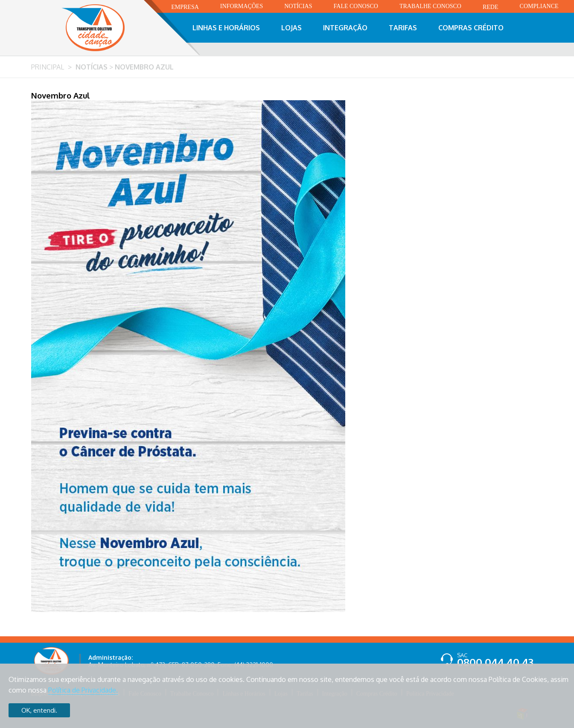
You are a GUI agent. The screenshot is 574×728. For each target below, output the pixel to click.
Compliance (539, 6)
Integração (345, 28)
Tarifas (403, 28)
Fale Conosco (356, 6)
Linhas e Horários (226, 28)
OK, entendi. (39, 710)
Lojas (291, 28)
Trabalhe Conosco (430, 6)
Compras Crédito (471, 28)
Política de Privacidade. (83, 690)
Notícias (298, 6)
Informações (242, 6)
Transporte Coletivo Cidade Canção (102, 28)
